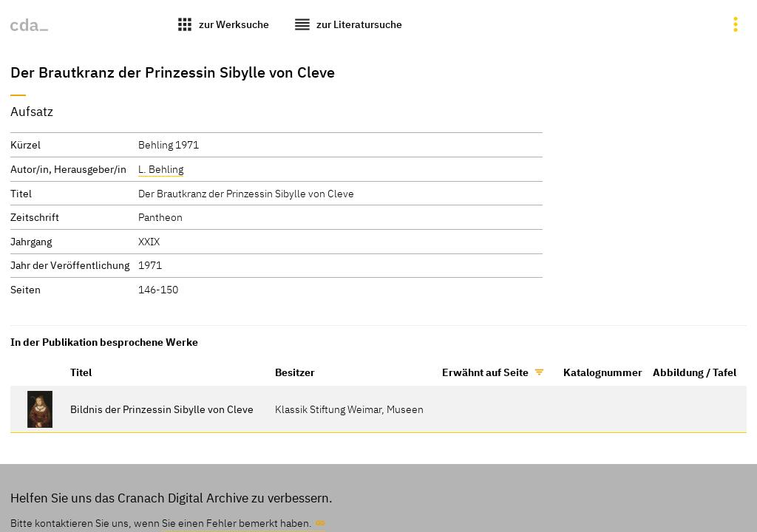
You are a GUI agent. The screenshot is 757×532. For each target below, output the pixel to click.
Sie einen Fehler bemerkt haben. (237, 523)
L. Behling (161, 169)
